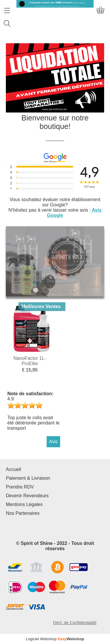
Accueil (13, 469)
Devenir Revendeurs (27, 496)
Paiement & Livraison (28, 478)
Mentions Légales (24, 504)
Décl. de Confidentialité (75, 623)
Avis (53, 442)
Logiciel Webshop (55, 639)
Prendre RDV (20, 487)
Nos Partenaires (23, 513)
